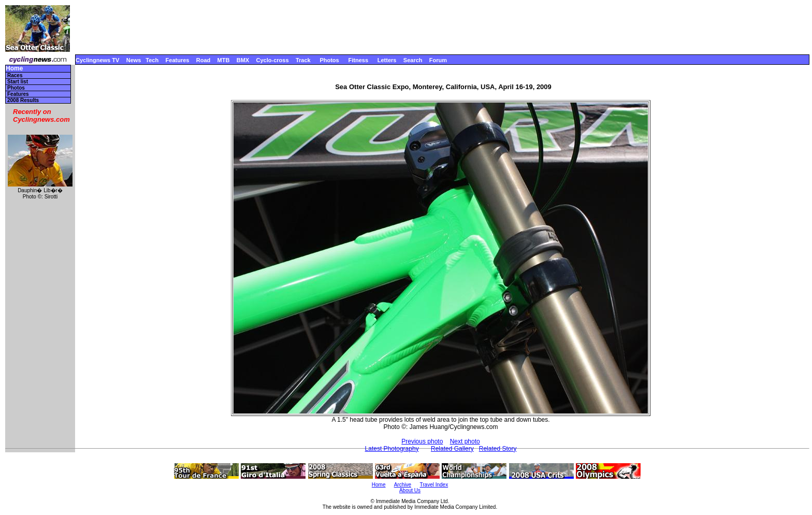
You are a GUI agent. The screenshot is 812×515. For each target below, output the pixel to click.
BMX (243, 60)
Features (178, 60)
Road (204, 60)
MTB (224, 60)
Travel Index (434, 485)
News (134, 60)
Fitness (358, 60)
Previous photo (422, 441)
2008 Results (23, 100)
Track (303, 60)
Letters (387, 60)
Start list (18, 82)
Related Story (498, 449)
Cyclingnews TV (97, 60)
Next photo (465, 441)
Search (413, 60)
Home (14, 69)
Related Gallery (452, 449)
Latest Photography (392, 449)
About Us (410, 490)
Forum (438, 60)
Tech (152, 60)
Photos (329, 60)
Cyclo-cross (273, 60)
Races (15, 75)
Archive (403, 485)
